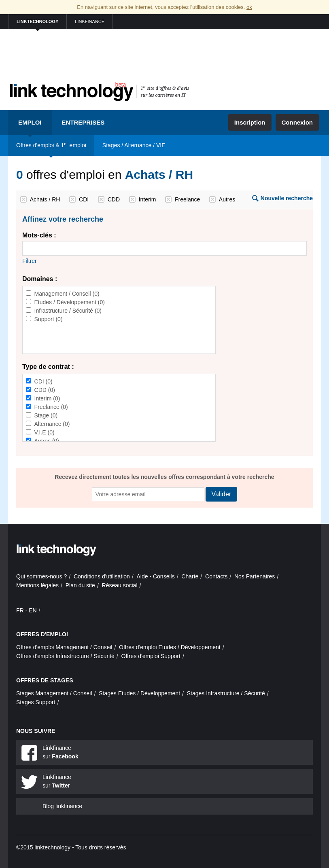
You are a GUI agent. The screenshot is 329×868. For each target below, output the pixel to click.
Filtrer (30, 261)
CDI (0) (44, 381)
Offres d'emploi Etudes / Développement (170, 647)
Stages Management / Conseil (54, 693)
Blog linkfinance (62, 806)
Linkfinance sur (60, 752)
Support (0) (49, 319)
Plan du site (80, 585)
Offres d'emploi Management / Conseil (64, 647)
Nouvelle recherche (287, 198)
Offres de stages (45, 680)
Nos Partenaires (255, 576)
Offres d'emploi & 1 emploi (51, 145)
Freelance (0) (51, 407)
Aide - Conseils (156, 576)
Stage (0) (46, 415)
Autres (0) (47, 441)
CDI (84, 199)
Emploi (30, 122)
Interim (148, 199)
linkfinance (90, 21)
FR (20, 610)
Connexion (297, 122)
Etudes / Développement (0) (70, 302)
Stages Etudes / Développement (139, 693)
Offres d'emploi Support (151, 656)
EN (33, 610)
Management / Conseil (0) (67, 294)
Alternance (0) (52, 424)
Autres (227, 199)
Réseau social (120, 585)
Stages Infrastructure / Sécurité (226, 693)
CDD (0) (45, 390)
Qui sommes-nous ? (41, 576)
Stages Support (36, 702)
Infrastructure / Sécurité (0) (68, 311)
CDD (114, 199)
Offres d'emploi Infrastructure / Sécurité (65, 656)
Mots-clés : (39, 235)
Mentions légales (37, 585)
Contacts (216, 576)
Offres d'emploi (42, 634)
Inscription (250, 122)
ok (249, 7)
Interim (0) (47, 398)
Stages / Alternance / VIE (134, 145)
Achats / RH (45, 199)
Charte (190, 576)
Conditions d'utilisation (102, 576)
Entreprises (83, 122)
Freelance (187, 199)
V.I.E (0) (45, 432)
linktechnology (37, 21)
